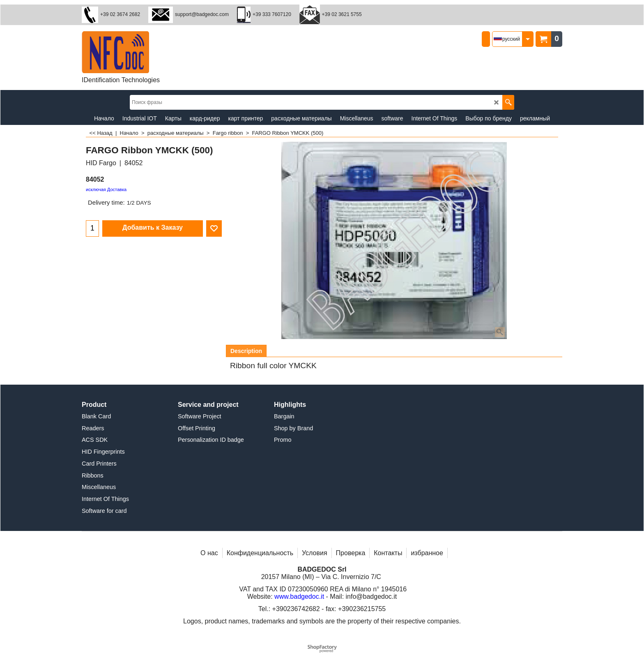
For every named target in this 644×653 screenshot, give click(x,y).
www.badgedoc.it (299, 596)
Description (246, 351)
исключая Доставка (106, 189)
